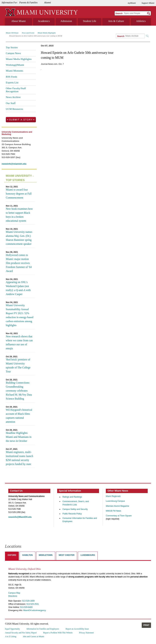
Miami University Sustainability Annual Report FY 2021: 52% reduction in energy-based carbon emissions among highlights (20, 315)
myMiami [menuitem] (132, 3)
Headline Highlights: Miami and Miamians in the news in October (19, 437)
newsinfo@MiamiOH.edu (20, 517)
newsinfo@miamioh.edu (14, 164)
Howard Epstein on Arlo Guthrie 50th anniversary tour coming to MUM (36, 36)
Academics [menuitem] (44, 21)
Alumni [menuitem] (48, 3)
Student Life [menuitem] (90, 21)
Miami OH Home (12, 33)
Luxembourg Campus (115, 501)
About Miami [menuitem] (19, 21)
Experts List (12, 82)
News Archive (13, 97)
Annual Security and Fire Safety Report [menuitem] (21, 633)
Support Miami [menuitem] (148, 3)
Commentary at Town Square (119, 516)
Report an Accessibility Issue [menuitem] (77, 629)
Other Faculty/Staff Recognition (16, 90)
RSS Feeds (11, 77)
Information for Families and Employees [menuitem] (43, 629)
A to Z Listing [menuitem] (11, 637)
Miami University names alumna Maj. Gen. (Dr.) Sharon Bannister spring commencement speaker (19, 238)
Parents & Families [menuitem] (28, 3)
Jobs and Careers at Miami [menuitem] (34, 637)
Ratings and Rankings (72, 497)
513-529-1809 (28, 601)
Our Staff (11, 103)
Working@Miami (15, 65)
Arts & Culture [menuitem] (116, 21)
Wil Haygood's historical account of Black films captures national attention (19, 416)
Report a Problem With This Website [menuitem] (58, 633)
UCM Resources (14, 109)
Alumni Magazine (117, 506)
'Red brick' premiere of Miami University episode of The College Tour (18, 366)
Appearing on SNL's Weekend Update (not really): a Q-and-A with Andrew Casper (18, 288)
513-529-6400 (26, 607)
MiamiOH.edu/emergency (35, 610)
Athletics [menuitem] (141, 21)
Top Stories (12, 47)
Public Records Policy (72, 514)
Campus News (13, 53)
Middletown (46, 555)
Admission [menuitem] (66, 21)
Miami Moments (14, 71)
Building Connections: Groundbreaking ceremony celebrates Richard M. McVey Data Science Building (19, 391)
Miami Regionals (113, 496)
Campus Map (14, 593)
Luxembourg (88, 555)
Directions (13, 596)
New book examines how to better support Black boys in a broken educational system (19, 215)
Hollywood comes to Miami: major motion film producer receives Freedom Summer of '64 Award (19, 263)
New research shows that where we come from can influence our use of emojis (19, 342)
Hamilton (27, 555)
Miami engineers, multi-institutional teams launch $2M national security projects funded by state (19, 458)
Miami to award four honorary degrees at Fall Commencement (19, 194)
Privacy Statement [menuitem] (87, 633)
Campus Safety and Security (75, 509)
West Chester (67, 555)
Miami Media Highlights (47, 33)
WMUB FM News (113, 511)
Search (119, 13)
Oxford (12, 555)
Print (146, 625)
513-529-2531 (33, 604)
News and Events (28, 33)
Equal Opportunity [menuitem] (12, 629)
